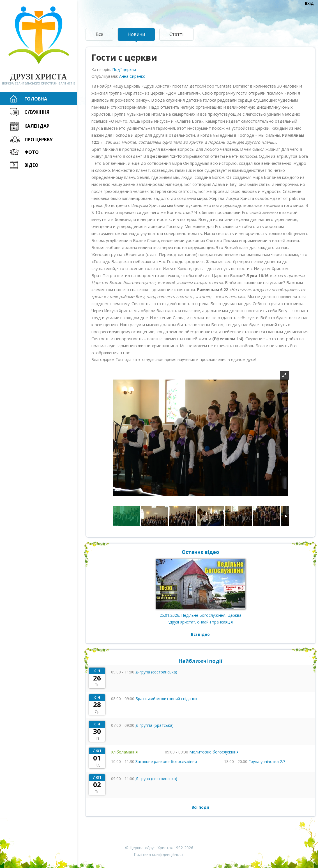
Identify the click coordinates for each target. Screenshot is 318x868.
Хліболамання (124, 752)
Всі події (200, 807)
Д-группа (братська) (155, 725)
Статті (176, 34)
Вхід (309, 3)
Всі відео (200, 634)
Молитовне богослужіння (214, 752)
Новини (136, 34)
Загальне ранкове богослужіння (166, 761)
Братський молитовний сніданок (166, 699)
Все (99, 34)
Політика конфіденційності (159, 854)
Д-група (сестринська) (156, 672)
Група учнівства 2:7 (267, 761)
